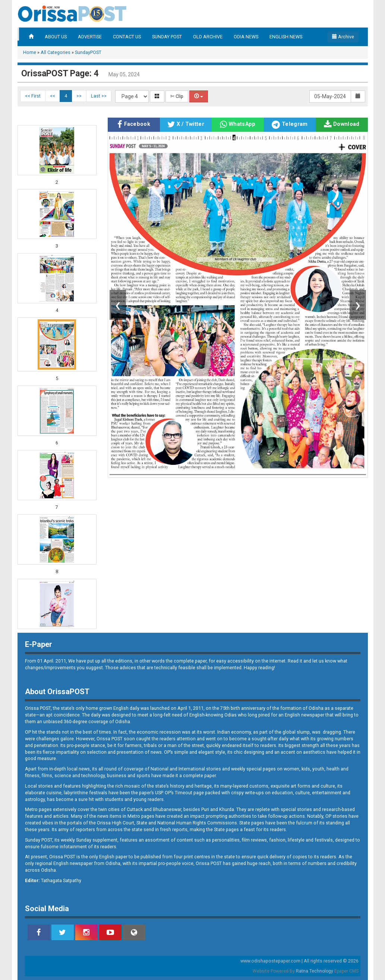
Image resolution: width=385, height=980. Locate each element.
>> (79, 96)
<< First (33, 96)
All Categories (56, 52)
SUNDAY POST (167, 37)
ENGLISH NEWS (286, 37)
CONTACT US (127, 37)
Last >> (99, 96)
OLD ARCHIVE (208, 37)
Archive (343, 37)
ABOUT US (56, 37)
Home (30, 52)
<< (53, 96)
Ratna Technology (315, 971)
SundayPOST (88, 52)
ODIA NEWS (246, 37)
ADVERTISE (90, 37)
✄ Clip (177, 96)
